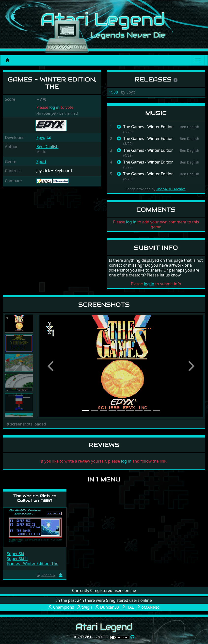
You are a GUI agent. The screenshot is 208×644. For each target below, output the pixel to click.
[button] (51, 366)
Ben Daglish (48, 147)
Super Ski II (17, 559)
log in (54, 107)
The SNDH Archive (171, 189)
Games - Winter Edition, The (33, 563)
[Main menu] (198, 60)
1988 (114, 92)
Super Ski (16, 554)
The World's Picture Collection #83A (35, 498)
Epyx (41, 137)
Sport (41, 162)
